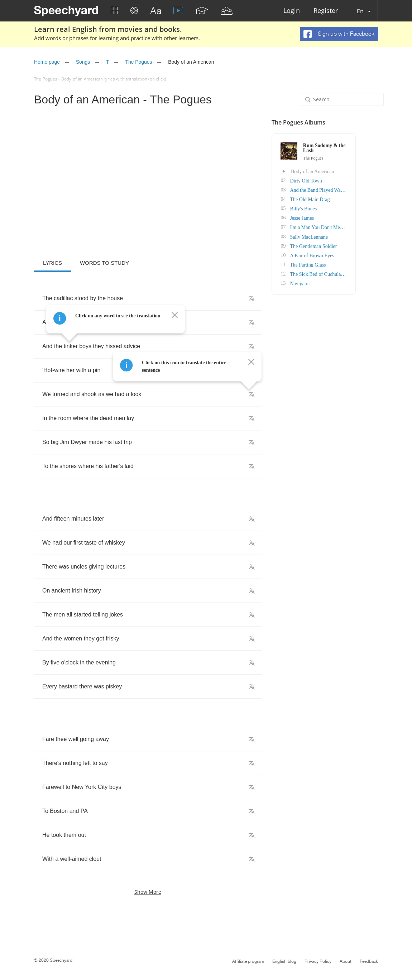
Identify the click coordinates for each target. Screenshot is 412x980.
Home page (47, 62)
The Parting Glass (330, 264)
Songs (83, 62)
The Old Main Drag (333, 199)
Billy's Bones (326, 208)
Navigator (323, 283)
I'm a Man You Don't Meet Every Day (351, 227)
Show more (148, 892)
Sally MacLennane (332, 236)
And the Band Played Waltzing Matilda (352, 190)
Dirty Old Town (329, 181)
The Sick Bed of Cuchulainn (341, 274)
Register (326, 11)
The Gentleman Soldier (336, 246)
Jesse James (325, 218)
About (346, 961)
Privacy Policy (318, 961)
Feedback (369, 961)
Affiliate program (248, 961)
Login (292, 11)
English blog (284, 961)
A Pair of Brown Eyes (335, 255)
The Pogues (138, 62)
